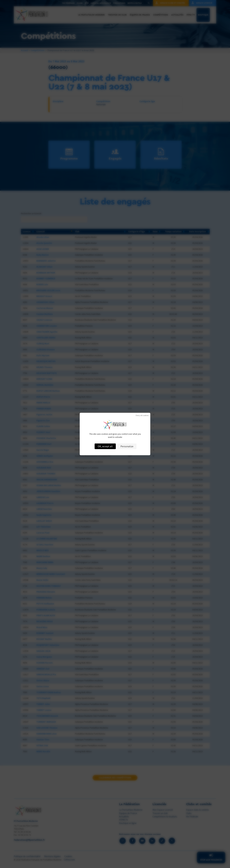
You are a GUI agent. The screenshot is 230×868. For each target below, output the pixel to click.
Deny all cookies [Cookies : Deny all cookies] (142, 415)
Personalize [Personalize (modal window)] (127, 446)
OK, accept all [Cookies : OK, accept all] (105, 446)
